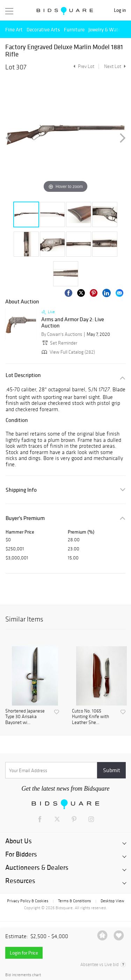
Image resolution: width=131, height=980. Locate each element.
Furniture (74, 29)
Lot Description (23, 375)
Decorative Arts (43, 29)
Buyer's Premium (25, 518)
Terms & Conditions (74, 901)
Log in (120, 10)
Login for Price (24, 953)
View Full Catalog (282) (68, 352)
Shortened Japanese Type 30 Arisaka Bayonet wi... (25, 717)
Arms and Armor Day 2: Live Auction (73, 322)
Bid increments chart (23, 975)
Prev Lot (83, 66)
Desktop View (112, 901)
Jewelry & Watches (108, 29)
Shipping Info (21, 490)
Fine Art (14, 29)
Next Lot (115, 66)
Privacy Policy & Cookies (28, 901)
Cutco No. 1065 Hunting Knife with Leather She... (90, 717)
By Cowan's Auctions (62, 334)
